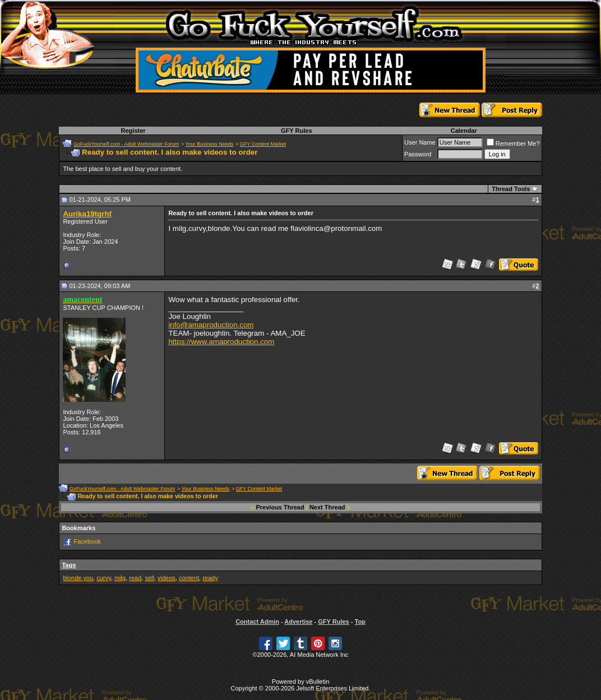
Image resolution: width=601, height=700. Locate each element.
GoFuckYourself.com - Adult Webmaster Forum (126, 144)
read (135, 578)
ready (210, 578)
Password (418, 154)
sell (149, 578)
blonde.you (78, 578)
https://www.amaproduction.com (221, 342)
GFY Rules (296, 131)
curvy (103, 578)
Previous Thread (280, 507)
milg (120, 578)
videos (167, 578)
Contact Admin (257, 622)
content (189, 578)
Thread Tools (511, 189)
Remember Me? (513, 143)
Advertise (298, 622)
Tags (69, 565)
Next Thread (327, 507)
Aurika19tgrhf (87, 214)
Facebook (87, 541)
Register (133, 131)
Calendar (464, 131)
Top (360, 622)
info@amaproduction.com (211, 325)
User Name (420, 142)
